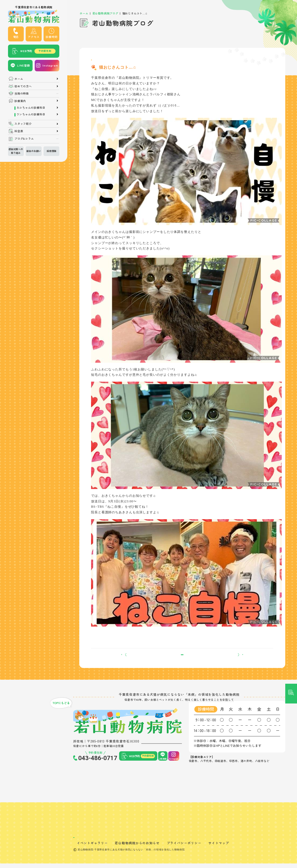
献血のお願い (34, 151)
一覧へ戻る (182, 662)
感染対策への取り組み (16, 151)
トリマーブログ (103, 62)
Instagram (50, 65)
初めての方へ (23, 86)
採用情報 (52, 151)
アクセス (34, 37)
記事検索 (291, 368)
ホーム (19, 79)
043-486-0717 (98, 768)
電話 (16, 37)
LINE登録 (24, 65)
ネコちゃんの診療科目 (31, 108)
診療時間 (51, 37)
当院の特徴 (22, 93)
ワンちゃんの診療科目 (31, 114)
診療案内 (20, 101)
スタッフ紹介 (23, 124)
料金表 (19, 131)
